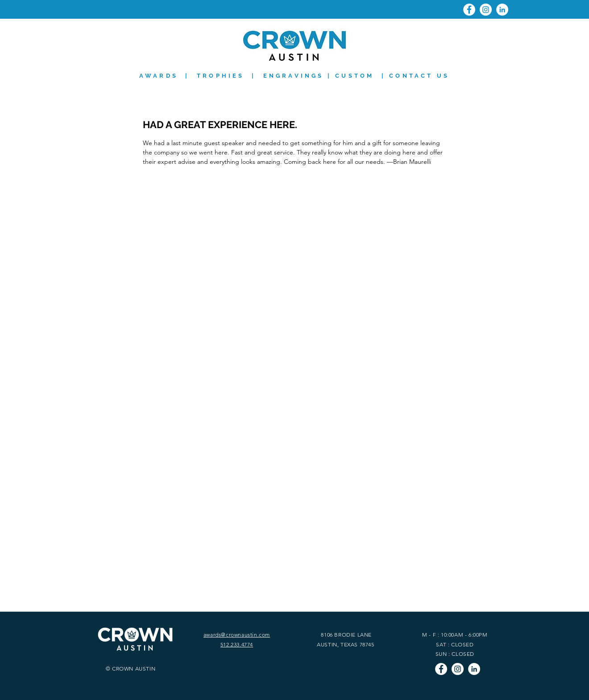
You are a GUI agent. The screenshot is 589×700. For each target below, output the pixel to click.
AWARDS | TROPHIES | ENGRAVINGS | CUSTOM (257, 76)
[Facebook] (469, 10)
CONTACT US (419, 76)
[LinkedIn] (502, 10)
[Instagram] (486, 10)
